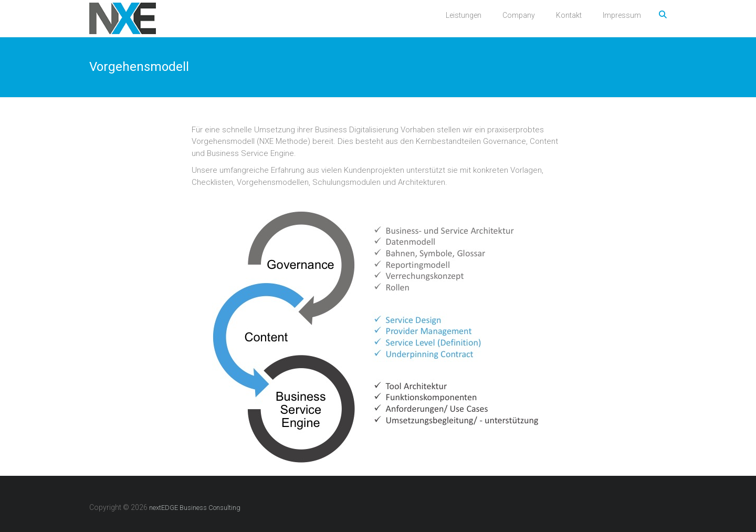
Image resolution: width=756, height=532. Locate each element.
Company (519, 15)
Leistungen (464, 15)
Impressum (622, 15)
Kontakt (569, 15)
